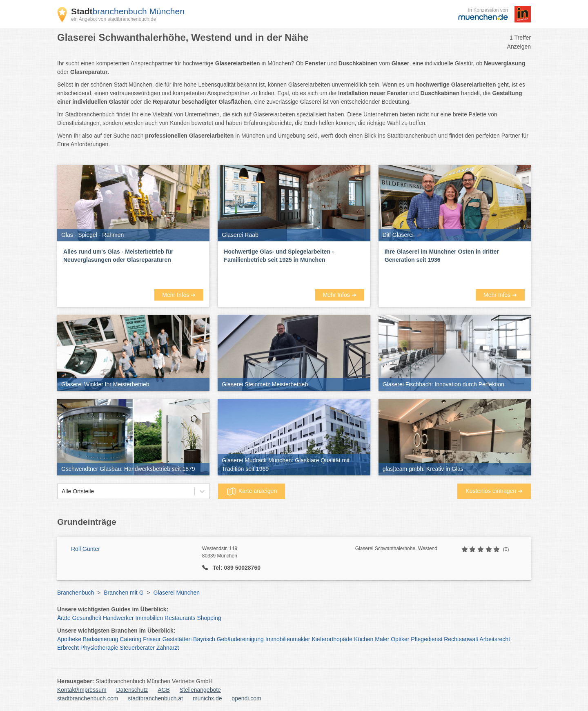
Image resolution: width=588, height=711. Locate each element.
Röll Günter (86, 549)
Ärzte (64, 618)
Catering (130, 639)
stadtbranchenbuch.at (155, 698)
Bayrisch (204, 639)
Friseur (152, 639)
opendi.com (246, 698)
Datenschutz (132, 690)
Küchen (364, 639)
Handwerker (118, 618)
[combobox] (62, 491)
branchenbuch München (128, 11)
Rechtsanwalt (461, 639)
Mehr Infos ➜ (179, 295)
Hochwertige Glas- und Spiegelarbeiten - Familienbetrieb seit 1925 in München (279, 256)
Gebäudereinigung (240, 639)
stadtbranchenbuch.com (88, 698)
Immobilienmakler (288, 639)
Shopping (209, 618)
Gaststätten (177, 639)
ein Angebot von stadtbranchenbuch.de (114, 19)
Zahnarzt (168, 648)
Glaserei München (177, 593)
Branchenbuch (76, 593)
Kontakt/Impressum (82, 690)
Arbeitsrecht (495, 639)
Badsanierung (100, 639)
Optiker (400, 639)
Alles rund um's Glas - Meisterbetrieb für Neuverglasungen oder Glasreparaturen (118, 256)
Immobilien (149, 618)
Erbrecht (68, 648)
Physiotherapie (99, 648)
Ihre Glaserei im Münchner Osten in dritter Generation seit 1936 (442, 256)
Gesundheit (87, 618)
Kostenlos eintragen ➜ (494, 491)
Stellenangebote (200, 690)
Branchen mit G (124, 593)
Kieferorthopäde (332, 639)
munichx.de (207, 698)
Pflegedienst (427, 639)
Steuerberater (137, 648)
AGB (164, 690)
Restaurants (180, 618)
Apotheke (69, 639)
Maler (382, 639)
